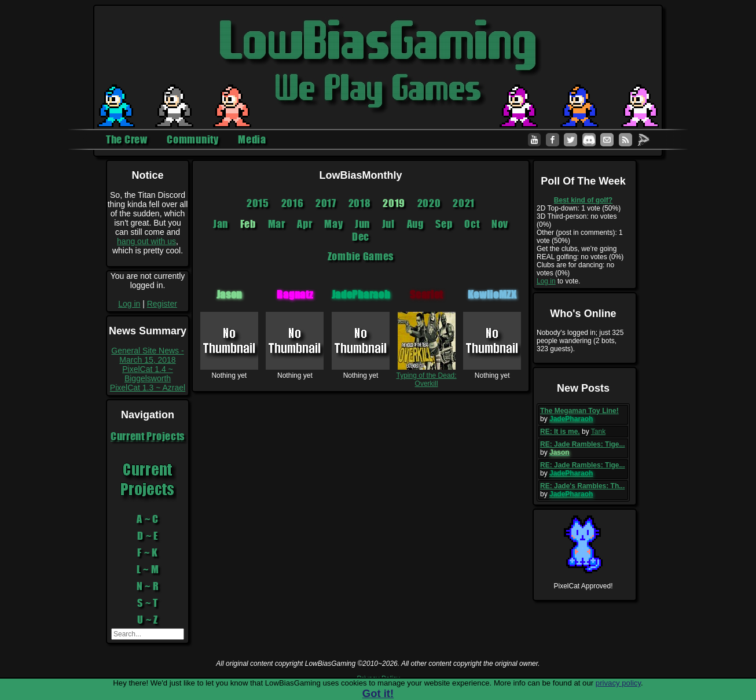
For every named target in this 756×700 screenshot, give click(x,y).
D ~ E (148, 536)
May (333, 224)
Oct (472, 224)
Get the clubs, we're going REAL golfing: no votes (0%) (580, 253)
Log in (129, 304)
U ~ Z (148, 620)
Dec (361, 237)
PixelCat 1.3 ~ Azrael (148, 388)
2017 (326, 203)
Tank (598, 432)
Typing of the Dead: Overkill (427, 375)
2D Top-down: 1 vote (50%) (579, 208)
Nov (500, 224)
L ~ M (148, 569)
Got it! (378, 693)
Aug (415, 224)
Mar (277, 224)
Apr (304, 224)
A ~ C (148, 519)
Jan (221, 224)
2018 (360, 203)
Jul (388, 224)
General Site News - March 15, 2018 (147, 355)
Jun (362, 224)
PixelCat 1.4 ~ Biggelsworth (148, 374)
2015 (258, 203)
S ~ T (148, 603)
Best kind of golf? (583, 200)
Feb (248, 224)
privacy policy (618, 683)
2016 (293, 203)
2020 (429, 203)
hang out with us (146, 241)
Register (162, 304)
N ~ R (148, 586)
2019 (394, 203)
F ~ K (148, 552)
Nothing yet (229, 371)
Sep (444, 224)
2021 (464, 203)
